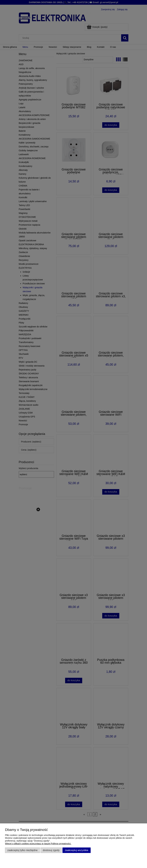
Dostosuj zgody (51, 850)
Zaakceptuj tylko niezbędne (22, 850)
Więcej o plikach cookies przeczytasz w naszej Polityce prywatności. (38, 844)
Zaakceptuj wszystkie (77, 850)
